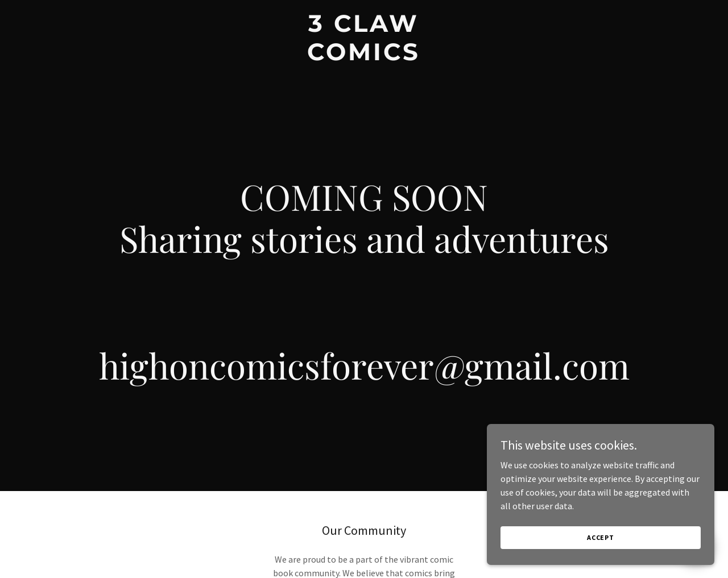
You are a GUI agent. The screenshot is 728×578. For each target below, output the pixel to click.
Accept (601, 537)
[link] (364, 57)
